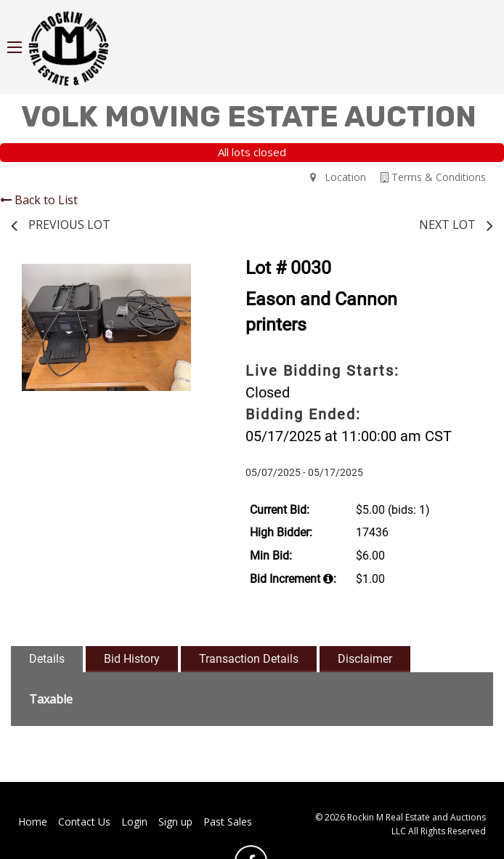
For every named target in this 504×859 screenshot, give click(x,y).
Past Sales (228, 822)
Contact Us (84, 822)
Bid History (132, 659)
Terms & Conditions (433, 177)
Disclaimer (365, 659)
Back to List (39, 200)
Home (33, 822)
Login (134, 822)
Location (338, 177)
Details (47, 659)
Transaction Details (249, 659)
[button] (189, 277)
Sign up (175, 822)
